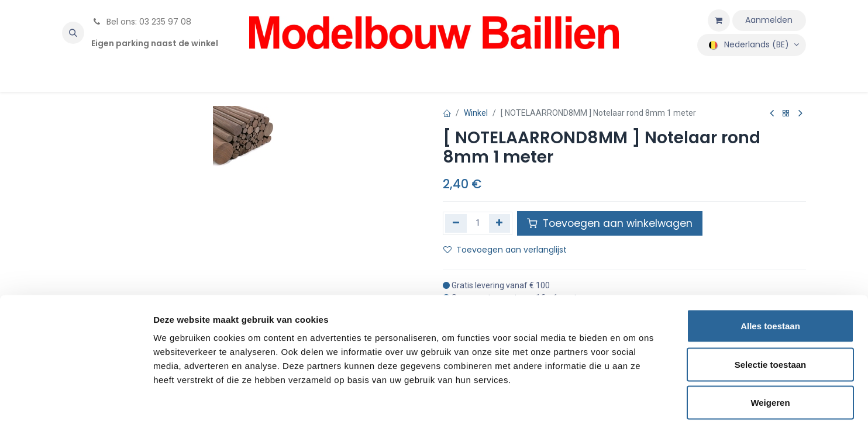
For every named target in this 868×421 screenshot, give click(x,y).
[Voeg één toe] (500, 223)
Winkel (476, 113)
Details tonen (632, 398)
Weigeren (770, 344)
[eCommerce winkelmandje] (719, 20)
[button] (73, 33)
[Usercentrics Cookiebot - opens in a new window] (76, 398)
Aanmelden (769, 20)
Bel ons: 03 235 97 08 (141, 22)
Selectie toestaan (771, 306)
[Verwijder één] (456, 223)
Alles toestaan (770, 268)
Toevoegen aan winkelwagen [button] (610, 223)
